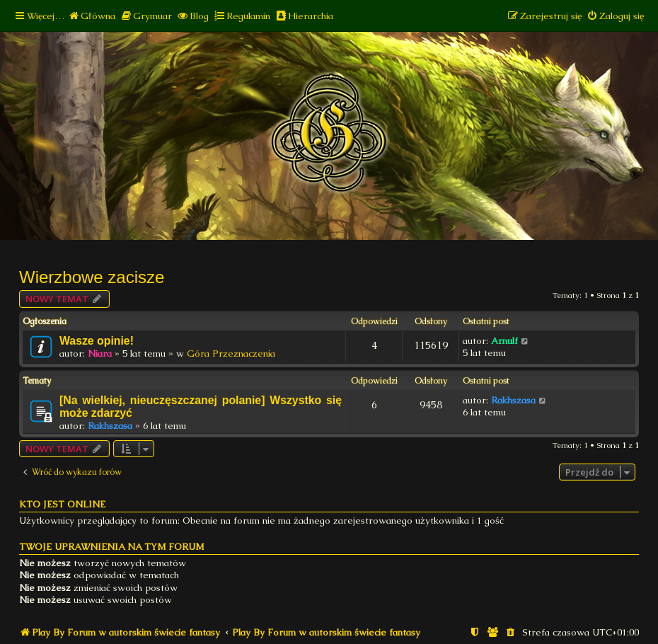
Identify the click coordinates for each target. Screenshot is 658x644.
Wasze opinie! (97, 341)
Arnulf (504, 341)
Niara (100, 353)
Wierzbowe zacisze (92, 277)
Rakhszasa (110, 426)
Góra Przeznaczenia (231, 353)
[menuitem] (92, 16)
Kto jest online (62, 504)
